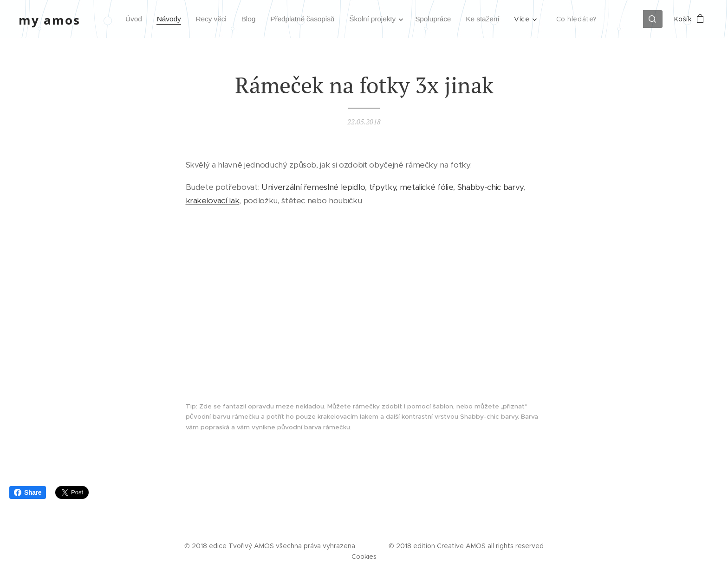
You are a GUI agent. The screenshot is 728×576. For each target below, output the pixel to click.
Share (28, 492)
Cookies (364, 557)
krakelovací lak (213, 201)
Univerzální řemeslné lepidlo (313, 188)
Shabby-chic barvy (490, 188)
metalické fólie (427, 188)
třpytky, (383, 188)
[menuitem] (118, 19)
